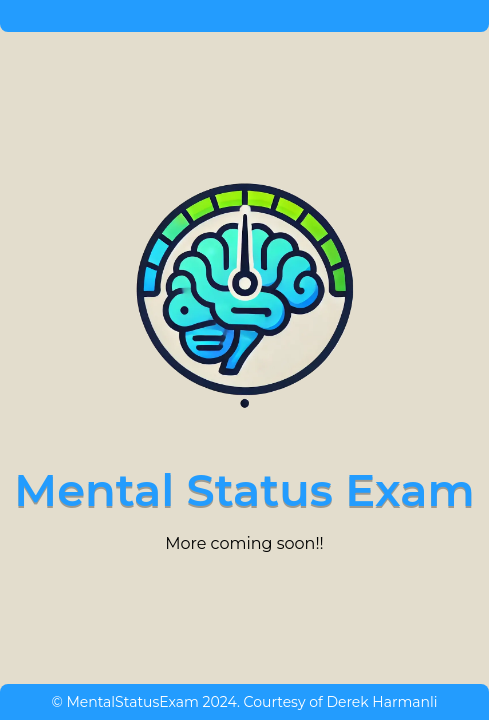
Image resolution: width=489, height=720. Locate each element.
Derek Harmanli (381, 702)
